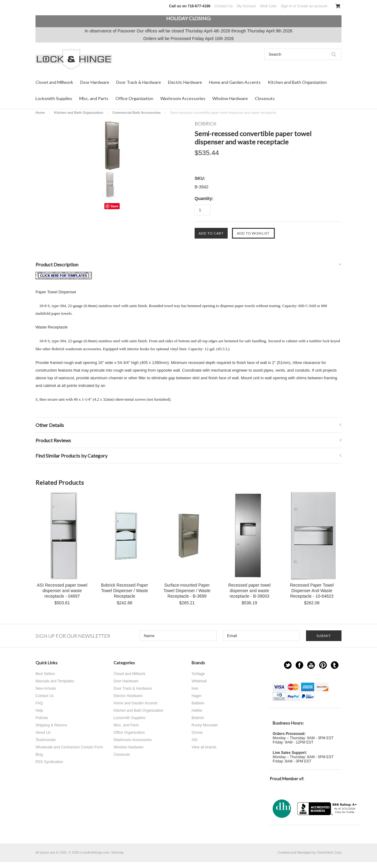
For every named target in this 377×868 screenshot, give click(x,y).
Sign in (286, 6)
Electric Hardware (185, 82)
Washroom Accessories (183, 98)
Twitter (288, 665)
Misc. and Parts (94, 98)
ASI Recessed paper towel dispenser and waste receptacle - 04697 (62, 591)
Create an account (312, 6)
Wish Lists (268, 6)
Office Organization (134, 98)
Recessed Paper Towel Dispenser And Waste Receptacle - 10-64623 (312, 591)
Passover (126, 31)
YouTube (311, 665)
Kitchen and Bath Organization (297, 82)
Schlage (198, 674)
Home (40, 113)
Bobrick (198, 718)
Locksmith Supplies (54, 98)
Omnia (197, 733)
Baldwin (198, 703)
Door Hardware (95, 82)
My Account (246, 6)
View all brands (204, 747)
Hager (197, 696)
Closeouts (265, 98)
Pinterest (323, 665)
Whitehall (199, 681)
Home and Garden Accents (235, 82)
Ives (195, 688)
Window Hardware (230, 98)
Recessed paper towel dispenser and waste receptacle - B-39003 (250, 591)
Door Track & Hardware (139, 82)
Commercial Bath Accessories (136, 113)
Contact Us (224, 6)
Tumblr (335, 665)
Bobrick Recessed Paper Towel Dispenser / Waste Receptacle (125, 591)
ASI (194, 740)
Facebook (299, 665)
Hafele (197, 710)
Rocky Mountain (205, 725)
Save (114, 206)
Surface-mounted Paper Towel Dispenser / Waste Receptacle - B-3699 (187, 591)
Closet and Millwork (54, 82)
